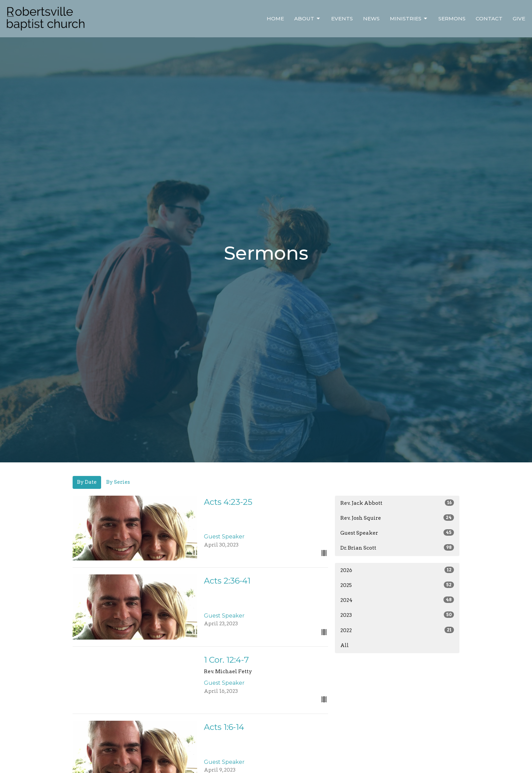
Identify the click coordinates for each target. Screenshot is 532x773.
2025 (397, 585)
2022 (397, 630)
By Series (118, 482)
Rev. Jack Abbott (397, 503)
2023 (397, 615)
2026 (397, 570)
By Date (87, 482)
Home (275, 19)
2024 (397, 600)
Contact (489, 19)
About (308, 19)
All (345, 645)
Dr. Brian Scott (397, 548)
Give (519, 19)
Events (342, 19)
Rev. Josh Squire (397, 518)
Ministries (409, 19)
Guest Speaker (397, 533)
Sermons (452, 19)
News (371, 19)
